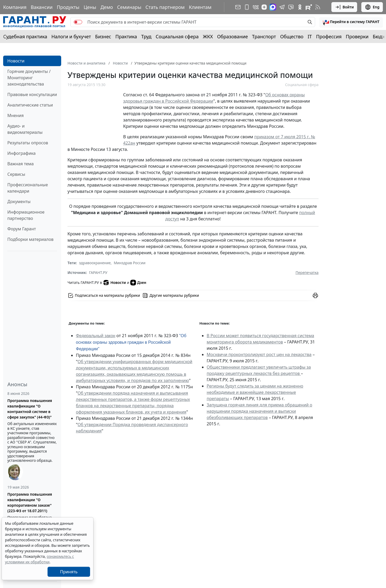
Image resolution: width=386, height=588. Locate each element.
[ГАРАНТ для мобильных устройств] (247, 7)
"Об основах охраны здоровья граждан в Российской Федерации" (131, 342)
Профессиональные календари (28, 188)
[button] (351, 22)
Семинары (129, 7)
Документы (19, 202)
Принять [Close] (69, 572)
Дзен (138, 283)
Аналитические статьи (30, 105)
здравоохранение (95, 263)
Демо (107, 7)
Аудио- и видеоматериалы (25, 129)
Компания (15, 7)
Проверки (357, 36)
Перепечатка (307, 272)
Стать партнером (165, 7)
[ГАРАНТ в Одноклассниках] (300, 7)
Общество (292, 36)
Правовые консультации (32, 94)
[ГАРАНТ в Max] (273, 7)
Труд (146, 36)
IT (310, 36)
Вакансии (42, 7)
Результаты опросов (28, 143)
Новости (16, 61)
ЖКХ (208, 36)
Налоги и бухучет (71, 36)
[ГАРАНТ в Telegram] (282, 7)
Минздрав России (130, 263)
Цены (90, 7)
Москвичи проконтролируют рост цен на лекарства (259, 354)
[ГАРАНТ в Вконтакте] (256, 7)
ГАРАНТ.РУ (98, 272)
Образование (233, 36)
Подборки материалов (30, 239)
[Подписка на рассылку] (238, 7)
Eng (372, 7)
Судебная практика (25, 36)
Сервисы (16, 174)
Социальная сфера (177, 36)
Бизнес (103, 36)
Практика (126, 36)
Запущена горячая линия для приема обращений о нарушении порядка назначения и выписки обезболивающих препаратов (259, 411)
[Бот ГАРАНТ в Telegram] (291, 7)
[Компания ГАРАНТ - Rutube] (309, 7)
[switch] (78, 22)
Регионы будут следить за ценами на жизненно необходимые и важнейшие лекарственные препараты (255, 392)
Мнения (15, 115)
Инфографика (22, 153)
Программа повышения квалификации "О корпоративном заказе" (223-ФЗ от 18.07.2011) (30, 502)
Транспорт (264, 36)
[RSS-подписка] (318, 7)
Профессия (329, 36)
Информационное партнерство (26, 215)
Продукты (68, 7)
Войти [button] (344, 7)
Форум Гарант (22, 229)
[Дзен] (264, 7)
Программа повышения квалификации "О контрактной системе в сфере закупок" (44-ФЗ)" (30, 409)
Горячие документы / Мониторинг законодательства (29, 78)
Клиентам (200, 7)
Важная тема (21, 164)
